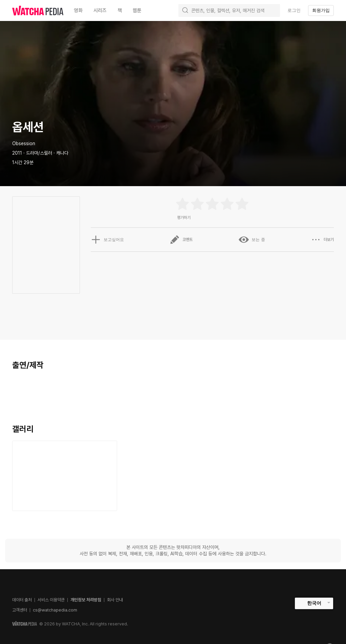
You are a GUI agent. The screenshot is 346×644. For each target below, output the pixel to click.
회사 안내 (115, 600)
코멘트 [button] (181, 240)
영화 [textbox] (78, 10)
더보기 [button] (322, 240)
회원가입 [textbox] (321, 10)
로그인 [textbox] (294, 10)
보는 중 (252, 240)
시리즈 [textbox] (100, 10)
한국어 (314, 603)
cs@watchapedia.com (55, 610)
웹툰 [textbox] (137, 10)
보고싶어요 (107, 240)
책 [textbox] (120, 10)
